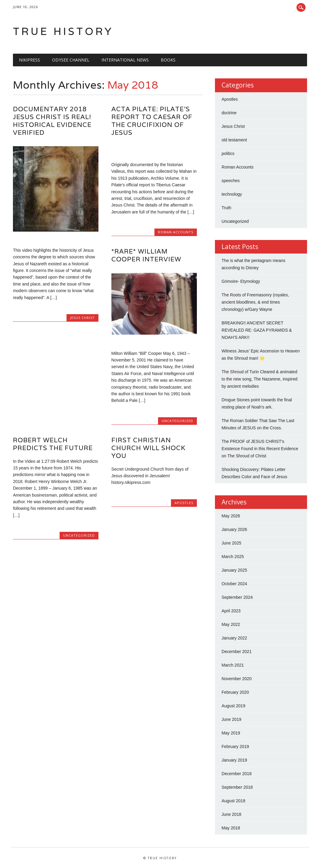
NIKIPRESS (30, 60)
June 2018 (231, 814)
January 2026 (234, 529)
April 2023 (231, 611)
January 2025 (234, 570)
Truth (226, 208)
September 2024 (237, 597)
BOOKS (168, 60)
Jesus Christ (82, 318)
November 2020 (237, 679)
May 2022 (231, 624)
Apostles (184, 503)
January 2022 (234, 638)
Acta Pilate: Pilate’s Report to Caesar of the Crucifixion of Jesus (152, 121)
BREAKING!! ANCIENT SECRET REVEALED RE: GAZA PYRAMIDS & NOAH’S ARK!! (257, 330)
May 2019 (231, 733)
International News (125, 60)
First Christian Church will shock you (148, 448)
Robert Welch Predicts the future (53, 444)
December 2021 (237, 652)
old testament (234, 140)
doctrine (229, 113)
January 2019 (234, 760)
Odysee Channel (71, 60)
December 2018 (237, 774)
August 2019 (233, 706)
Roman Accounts (176, 232)
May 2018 (231, 828)
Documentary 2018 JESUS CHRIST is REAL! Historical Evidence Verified (52, 121)
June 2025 (231, 543)
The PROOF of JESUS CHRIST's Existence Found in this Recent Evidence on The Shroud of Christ (260, 449)
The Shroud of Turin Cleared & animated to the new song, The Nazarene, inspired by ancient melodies (259, 379)
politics (228, 153)
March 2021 (233, 665)
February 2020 (235, 692)
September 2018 (237, 787)
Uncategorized (177, 421)
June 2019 (231, 719)
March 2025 (233, 557)
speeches (231, 181)
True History (63, 31)
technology (232, 194)
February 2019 (235, 746)
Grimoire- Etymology (241, 281)
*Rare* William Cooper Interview (146, 255)
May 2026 (231, 516)
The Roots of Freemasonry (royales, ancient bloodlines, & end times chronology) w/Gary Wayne (255, 302)
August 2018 (233, 801)
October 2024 (234, 584)
